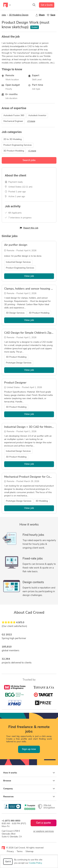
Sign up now (29, 749)
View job (29, 276)
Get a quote (43, 823)
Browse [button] (29, 781)
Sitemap (29, 852)
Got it (8, 862)
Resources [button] (29, 797)
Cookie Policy (35, 863)
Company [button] (29, 789)
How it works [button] (29, 773)
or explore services (44, 831)
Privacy (10, 852)
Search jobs (29, 160)
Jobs (4, 15)
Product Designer (15, 383)
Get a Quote (47, 5)
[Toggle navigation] (7, 5)
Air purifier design (16, 245)
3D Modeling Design (19, 15)
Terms (20, 852)
